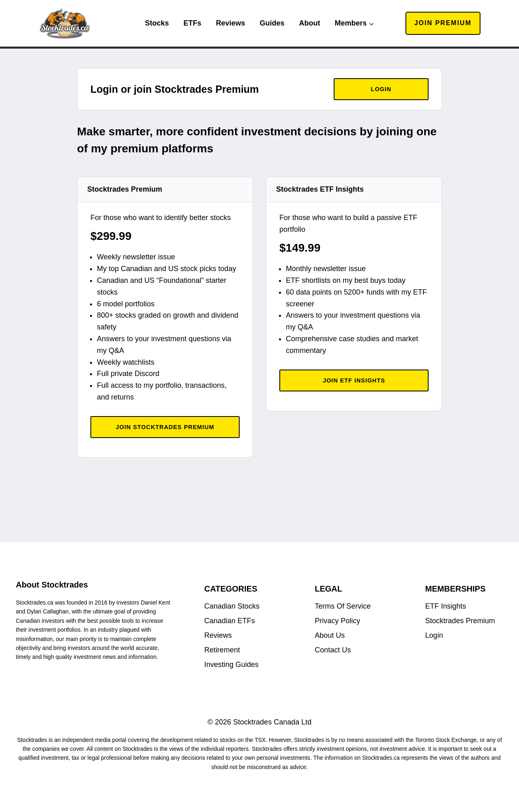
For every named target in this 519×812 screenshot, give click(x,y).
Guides (272, 23)
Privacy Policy (337, 621)
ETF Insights (446, 606)
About (310, 23)
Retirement (222, 650)
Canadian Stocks (232, 606)
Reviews (230, 23)
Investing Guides (232, 665)
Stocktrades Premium (460, 621)
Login (434, 635)
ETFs (192, 23)
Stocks (157, 23)
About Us (330, 635)
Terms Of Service (343, 606)
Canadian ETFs (230, 621)
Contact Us (333, 650)
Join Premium (443, 23)
